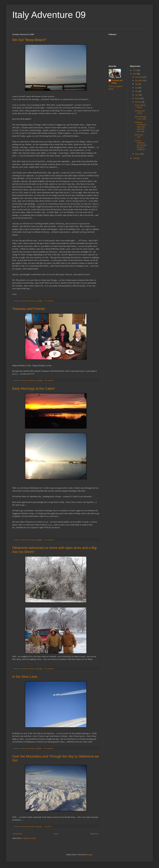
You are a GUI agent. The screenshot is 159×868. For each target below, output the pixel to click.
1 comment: (48, 826)
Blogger (89, 855)
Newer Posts (18, 834)
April (137, 95)
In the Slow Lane (25, 677)
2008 (135, 158)
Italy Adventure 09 (49, 15)
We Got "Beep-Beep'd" (29, 40)
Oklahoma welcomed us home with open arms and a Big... (141, 127)
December (139, 77)
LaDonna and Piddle (117, 82)
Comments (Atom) (29, 838)
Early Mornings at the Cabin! (33, 389)
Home (56, 834)
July (137, 84)
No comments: (50, 301)
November (139, 81)
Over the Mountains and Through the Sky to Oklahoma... (140, 145)
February (139, 102)
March (138, 98)
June (137, 88)
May (137, 91)
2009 (135, 74)
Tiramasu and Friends (29, 309)
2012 (135, 70)
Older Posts (94, 834)
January (138, 154)
